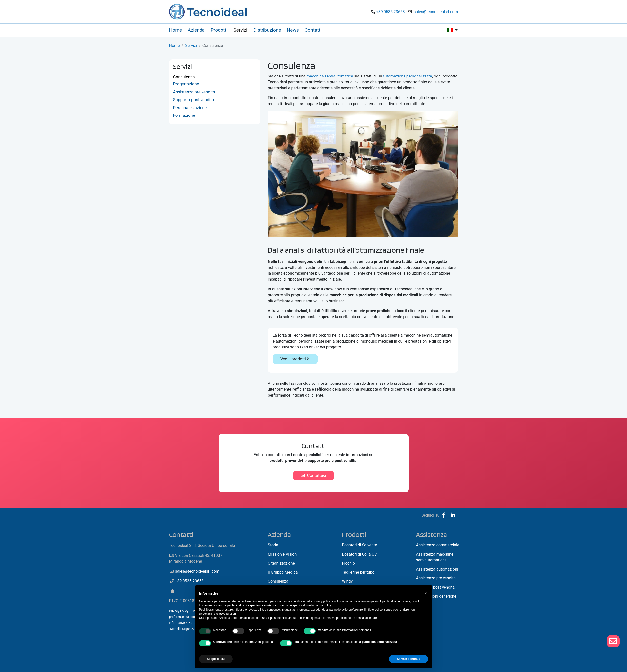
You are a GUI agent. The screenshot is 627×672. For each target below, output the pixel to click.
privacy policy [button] (322, 601)
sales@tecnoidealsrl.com (436, 12)
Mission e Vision (282, 554)
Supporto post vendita (194, 100)
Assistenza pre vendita (194, 92)
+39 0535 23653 (390, 12)
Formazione (184, 115)
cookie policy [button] (323, 605)
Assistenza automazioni (437, 569)
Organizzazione (281, 563)
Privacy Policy (179, 611)
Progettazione (186, 84)
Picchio (348, 563)
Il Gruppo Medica (283, 572)
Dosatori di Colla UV (359, 554)
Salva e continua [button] (409, 659)
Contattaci (313, 475)
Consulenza (184, 77)
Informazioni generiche (436, 596)
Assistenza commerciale (437, 545)
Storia (273, 545)
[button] (426, 593)
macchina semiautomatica (330, 76)
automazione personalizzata (407, 76)
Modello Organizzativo (186, 629)
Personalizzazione (190, 108)
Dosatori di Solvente (359, 545)
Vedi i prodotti (295, 359)
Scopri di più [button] (216, 659)
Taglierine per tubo (358, 572)
